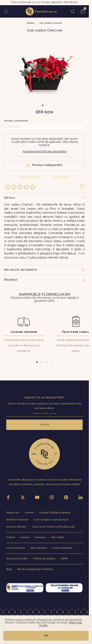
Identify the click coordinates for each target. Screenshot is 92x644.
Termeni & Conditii (17, 559)
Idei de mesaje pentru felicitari (35, 569)
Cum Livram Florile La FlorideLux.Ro (53, 527)
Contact (29, 513)
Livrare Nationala (62, 548)
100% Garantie (39, 548)
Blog (9, 569)
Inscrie (45, 425)
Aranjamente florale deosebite (45, 152)
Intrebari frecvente (18, 520)
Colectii (11, 538)
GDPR (64, 559)
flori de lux (41, 11)
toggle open (6, 11)
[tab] (37, 362)
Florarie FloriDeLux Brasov (55, 513)
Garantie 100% (30, 177)
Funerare (41, 538)
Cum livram (61, 177)
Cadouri (25, 538)
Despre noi (13, 513)
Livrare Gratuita (16, 548)
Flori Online (58, 538)
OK (46, 636)
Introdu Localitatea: (16, 121)
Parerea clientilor (17, 527)
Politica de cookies (45, 559)
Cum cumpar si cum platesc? (52, 520)
